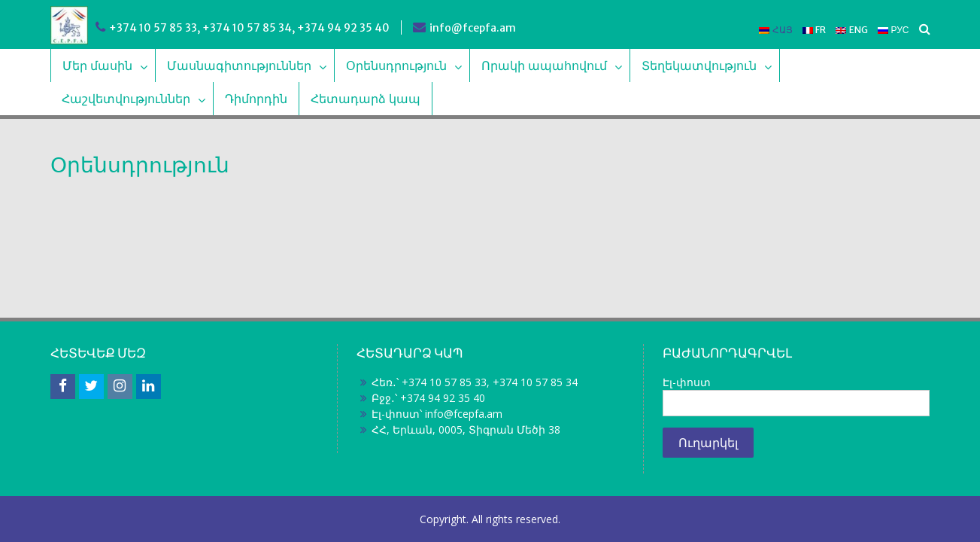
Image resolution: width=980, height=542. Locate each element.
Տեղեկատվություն (699, 65)
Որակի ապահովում (544, 65)
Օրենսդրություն (396, 65)
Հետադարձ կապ (366, 99)
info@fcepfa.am (473, 28)
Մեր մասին (97, 65)
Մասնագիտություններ (239, 65)
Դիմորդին (256, 99)
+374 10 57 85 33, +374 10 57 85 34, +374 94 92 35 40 (249, 28)
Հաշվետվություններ (126, 99)
